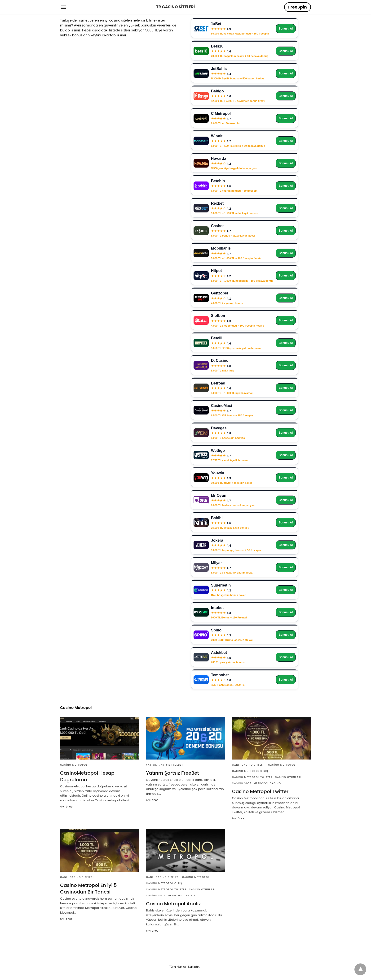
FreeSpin (298, 7)
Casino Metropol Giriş (250, 771)
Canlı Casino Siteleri (249, 765)
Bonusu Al (286, 29)
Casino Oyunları (288, 777)
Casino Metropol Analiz (173, 904)
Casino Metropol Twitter (252, 777)
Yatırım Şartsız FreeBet (165, 765)
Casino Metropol (74, 765)
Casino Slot (242, 783)
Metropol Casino (267, 783)
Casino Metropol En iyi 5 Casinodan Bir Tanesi (88, 889)
